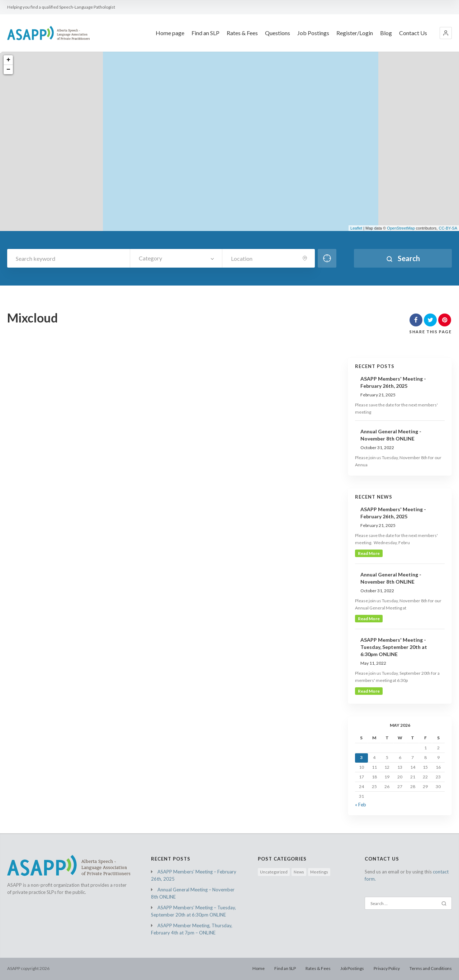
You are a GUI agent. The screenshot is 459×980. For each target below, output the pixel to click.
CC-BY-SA (448, 228)
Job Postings (352, 968)
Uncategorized (274, 872)
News (299, 872)
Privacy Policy (387, 968)
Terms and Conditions (431, 968)
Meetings (319, 872)
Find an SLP (285, 968)
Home (259, 968)
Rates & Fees (318, 968)
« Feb (361, 805)
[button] (446, 33)
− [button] (8, 70)
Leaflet (356, 228)
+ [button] (8, 60)
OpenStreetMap (401, 228)
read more (369, 553)
